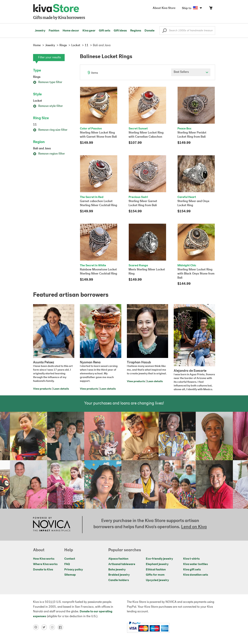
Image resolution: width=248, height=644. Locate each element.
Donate (150, 31)
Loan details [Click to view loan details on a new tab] (61, 389)
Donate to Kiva (43, 570)
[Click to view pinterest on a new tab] (37, 627)
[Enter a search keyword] (187, 31)
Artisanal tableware (122, 564)
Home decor (71, 31)
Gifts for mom (155, 575)
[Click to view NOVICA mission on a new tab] (52, 525)
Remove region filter (49, 154)
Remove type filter (48, 82)
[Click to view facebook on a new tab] (61, 627)
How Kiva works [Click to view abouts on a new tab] (44, 559)
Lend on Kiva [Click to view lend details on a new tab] (194, 527)
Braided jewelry (119, 575)
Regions (136, 31)
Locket (38, 101)
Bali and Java (42, 149)
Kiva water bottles (196, 564)
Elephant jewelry (157, 564)
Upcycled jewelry (157, 580)
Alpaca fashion (118, 559)
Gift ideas (120, 31)
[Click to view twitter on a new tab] (45, 627)
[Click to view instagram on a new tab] (54, 627)
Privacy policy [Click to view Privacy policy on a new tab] (74, 570)
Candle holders (119, 580)
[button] (164, 31)
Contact (70, 559)
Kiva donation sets (196, 575)
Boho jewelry (117, 570)
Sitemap (70, 575)
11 (35, 125)
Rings (37, 77)
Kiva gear (89, 31)
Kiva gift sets (192, 570)
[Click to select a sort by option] (191, 72)
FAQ (67, 564)
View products (42, 389)
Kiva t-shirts (191, 559)
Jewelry (40, 31)
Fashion (54, 31)
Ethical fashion (156, 570)
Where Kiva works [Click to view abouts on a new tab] (45, 564)
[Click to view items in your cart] (211, 9)
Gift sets (105, 31)
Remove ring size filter (50, 130)
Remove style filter (48, 106)
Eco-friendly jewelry (159, 559)
